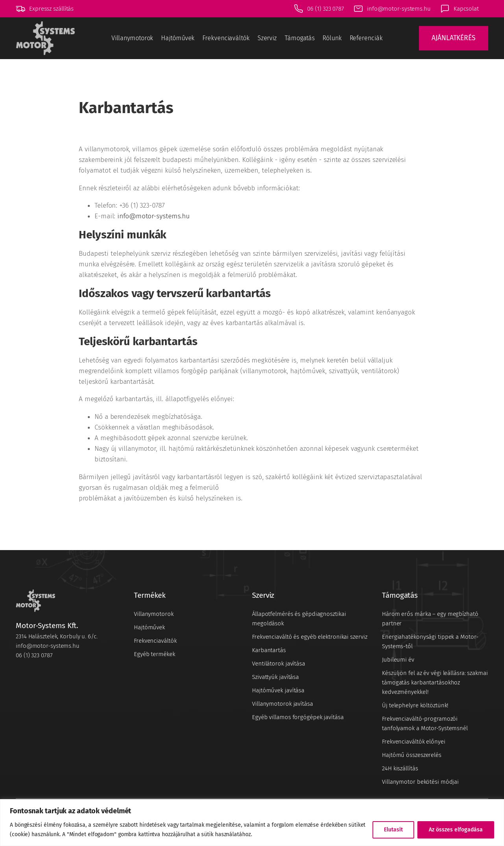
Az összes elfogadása (456, 830)
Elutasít (393, 830)
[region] (252, 823)
